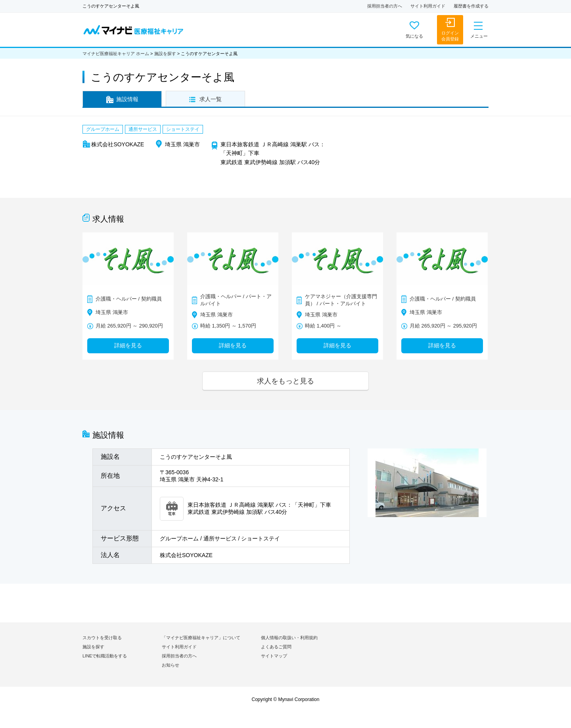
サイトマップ (274, 656)
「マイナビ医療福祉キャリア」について (201, 638)
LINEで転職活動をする (105, 656)
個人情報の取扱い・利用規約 (289, 638)
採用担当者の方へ (385, 6)
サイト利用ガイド (428, 6)
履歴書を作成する (471, 6)
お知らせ (171, 665)
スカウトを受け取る (102, 638)
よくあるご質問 (276, 647)
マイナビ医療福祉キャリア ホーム (116, 54)
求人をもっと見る (285, 381)
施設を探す (165, 54)
